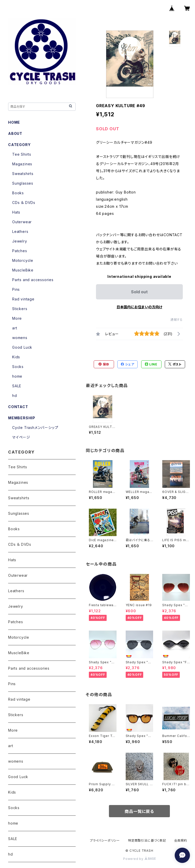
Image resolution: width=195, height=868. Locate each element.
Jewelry (20, 241)
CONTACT (18, 407)
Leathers (20, 231)
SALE (17, 386)
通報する (177, 320)
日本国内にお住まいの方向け (139, 307)
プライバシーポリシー (105, 840)
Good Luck (22, 347)
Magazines (22, 164)
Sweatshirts (23, 174)
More (17, 318)
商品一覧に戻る (139, 811)
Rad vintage (23, 299)
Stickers (20, 309)
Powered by (139, 859)
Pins (16, 289)
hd (15, 396)
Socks (18, 367)
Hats (16, 212)
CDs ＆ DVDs (24, 203)
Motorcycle (23, 260)
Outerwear (22, 222)
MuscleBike (23, 270)
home (17, 376)
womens (20, 338)
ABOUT (15, 133)
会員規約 (181, 840)
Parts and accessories (33, 280)
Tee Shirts (22, 154)
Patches (20, 251)
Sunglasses (23, 183)
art (15, 328)
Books (18, 193)
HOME (14, 122)
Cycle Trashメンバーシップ (35, 428)
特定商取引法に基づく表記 (147, 840)
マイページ (21, 437)
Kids (16, 357)
